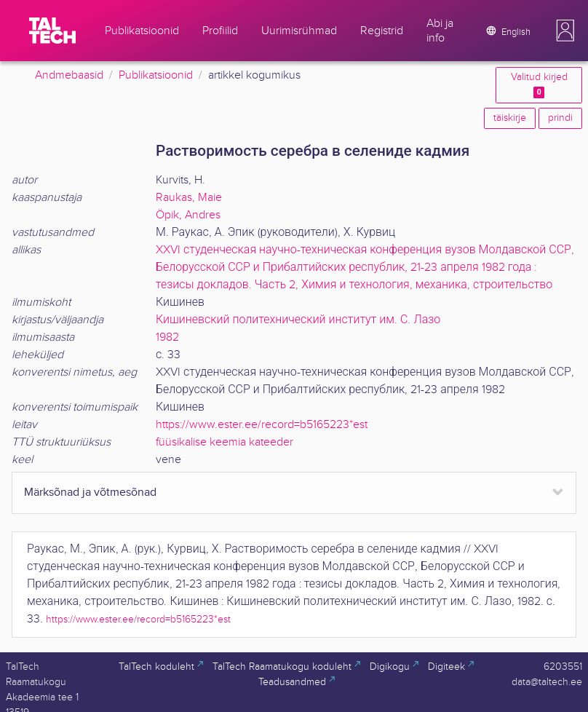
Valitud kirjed (539, 85)
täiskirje (510, 118)
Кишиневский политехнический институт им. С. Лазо (298, 320)
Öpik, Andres (188, 215)
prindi (560, 118)
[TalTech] (52, 31)
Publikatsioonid (156, 75)
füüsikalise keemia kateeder (225, 442)
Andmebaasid (69, 75)
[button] (565, 31)
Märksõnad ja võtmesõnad (90, 493)
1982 (167, 337)
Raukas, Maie (189, 198)
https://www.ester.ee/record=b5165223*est (262, 425)
